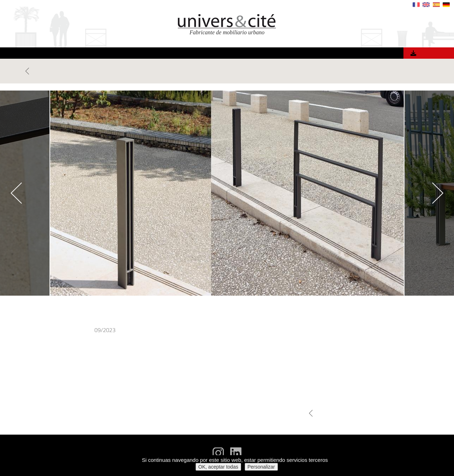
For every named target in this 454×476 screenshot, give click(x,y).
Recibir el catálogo (407, 437)
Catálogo (431, 53)
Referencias (179, 54)
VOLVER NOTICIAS (47, 71)
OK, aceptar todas (218, 467)
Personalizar (261, 467)
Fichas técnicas (411, 444)
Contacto (337, 54)
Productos (139, 54)
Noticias (305, 54)
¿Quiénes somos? (263, 54)
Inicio (110, 54)
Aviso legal (415, 451)
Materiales (218, 54)
